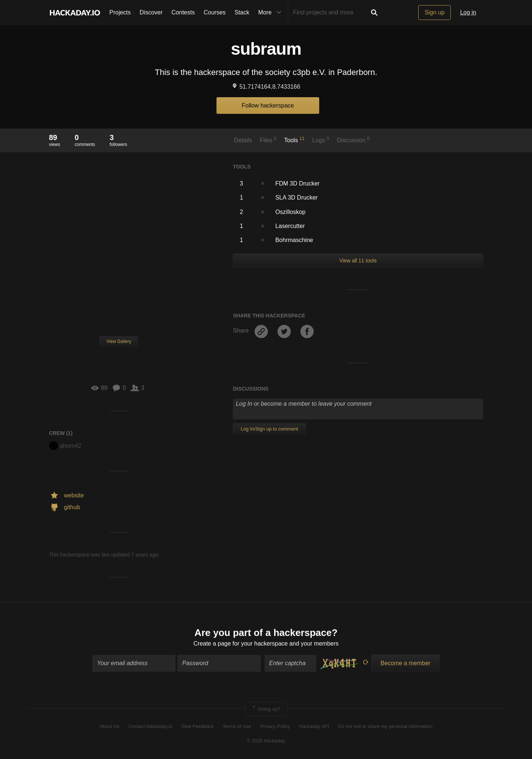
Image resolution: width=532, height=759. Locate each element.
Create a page (212, 644)
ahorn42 (65, 446)
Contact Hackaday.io (151, 726)
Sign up (434, 12)
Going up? (266, 709)
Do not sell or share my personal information (385, 726)
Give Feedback (197, 726)
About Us (110, 726)
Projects (120, 12)
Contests (183, 12)
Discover (151, 12)
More (272, 13)
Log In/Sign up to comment (269, 429)
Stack (242, 12)
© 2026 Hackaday (266, 741)
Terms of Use (237, 726)
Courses (215, 12)
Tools (294, 140)
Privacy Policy (275, 726)
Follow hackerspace (268, 105)
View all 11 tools (358, 261)
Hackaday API (314, 726)
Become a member (405, 663)
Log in (468, 12)
